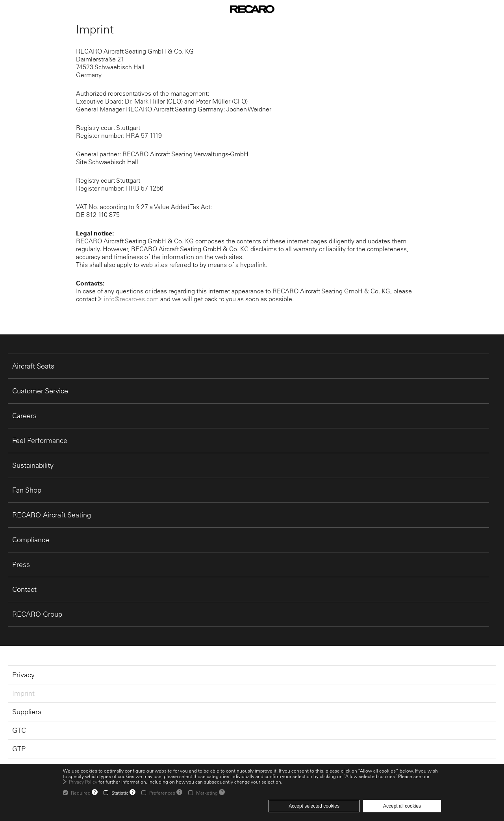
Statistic (120, 793)
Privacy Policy (83, 782)
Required (81, 793)
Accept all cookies (402, 806)
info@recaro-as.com (131, 299)
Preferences (162, 793)
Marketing (207, 793)
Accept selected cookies (314, 806)
